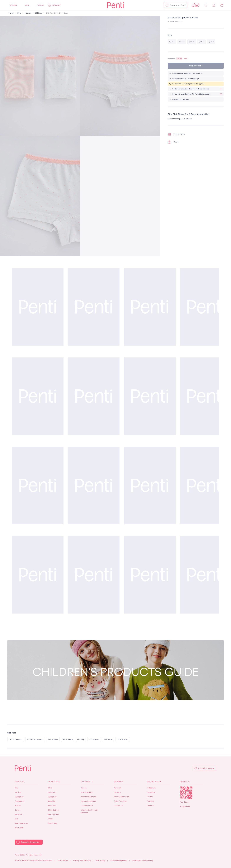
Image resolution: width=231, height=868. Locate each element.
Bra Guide (19, 828)
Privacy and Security (82, 860)
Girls (19, 13)
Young (40, 5)
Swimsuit (52, 792)
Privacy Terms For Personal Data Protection (33, 860)
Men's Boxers (53, 814)
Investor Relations (88, 797)
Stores (84, 788)
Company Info (87, 806)
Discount (57, 5)
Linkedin (150, 806)
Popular (19, 782)
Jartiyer (18, 792)
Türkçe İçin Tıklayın (206, 768)
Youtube (150, 801)
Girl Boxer (39, 13)
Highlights (54, 782)
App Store (184, 802)
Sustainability (87, 792)
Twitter (150, 797)
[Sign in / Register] (214, 5)
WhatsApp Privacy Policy (143, 860)
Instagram (151, 788)
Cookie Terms (62, 860)
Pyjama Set (20, 801)
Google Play (185, 806)
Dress (50, 819)
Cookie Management (119, 860)
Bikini (50, 788)
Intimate (28, 13)
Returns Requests (121, 797)
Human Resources (88, 801)
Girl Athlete (53, 739)
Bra (16, 788)
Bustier (18, 806)
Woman (13, 5)
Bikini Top (52, 806)
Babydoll (19, 814)
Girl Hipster (94, 739)
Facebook (151, 792)
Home (11, 13)
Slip (16, 819)
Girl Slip (81, 739)
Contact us (118, 806)
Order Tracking (120, 801)
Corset (18, 810)
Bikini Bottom (53, 810)
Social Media (154, 782)
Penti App (185, 782)
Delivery (117, 792)
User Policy (100, 860)
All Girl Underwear (35, 739)
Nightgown (19, 797)
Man (27, 5)
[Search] (167, 5)
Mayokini (51, 801)
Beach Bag (52, 823)
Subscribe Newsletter (30, 842)
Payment (117, 788)
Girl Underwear (16, 739)
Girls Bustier (122, 739)
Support (118, 782)
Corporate (87, 782)
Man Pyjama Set (22, 823)
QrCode (186, 793)
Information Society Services (89, 811)
